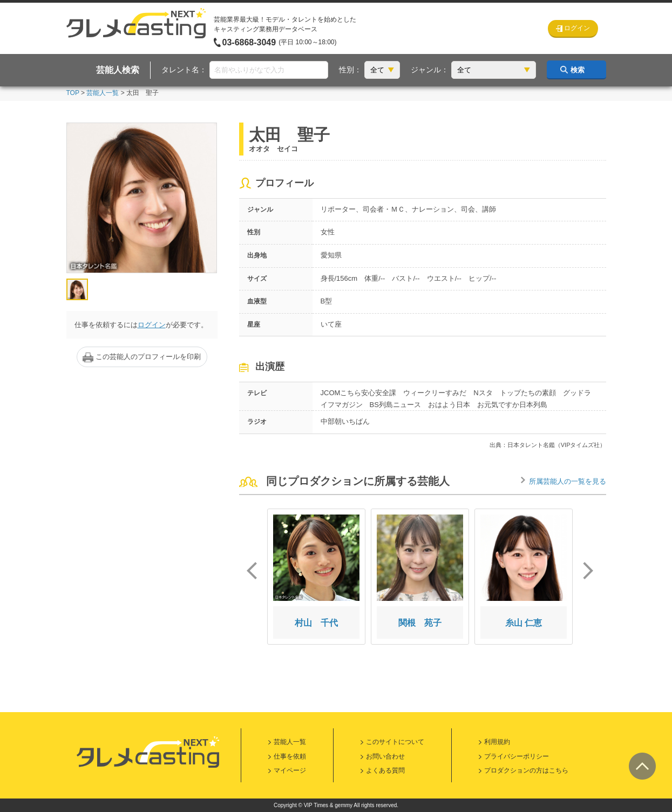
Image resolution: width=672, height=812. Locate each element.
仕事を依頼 (290, 756)
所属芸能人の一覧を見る (568, 481)
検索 (578, 70)
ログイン (152, 325)
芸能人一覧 (103, 93)
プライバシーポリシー (517, 756)
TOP (73, 93)
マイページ (290, 770)
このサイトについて (395, 742)
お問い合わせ (385, 756)
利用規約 (497, 742)
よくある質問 (385, 770)
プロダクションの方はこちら (526, 770)
